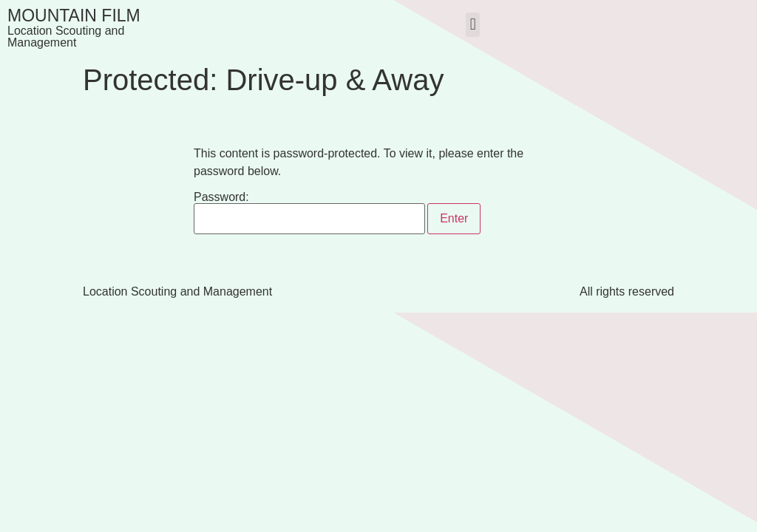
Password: (309, 213)
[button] (473, 25)
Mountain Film (74, 16)
